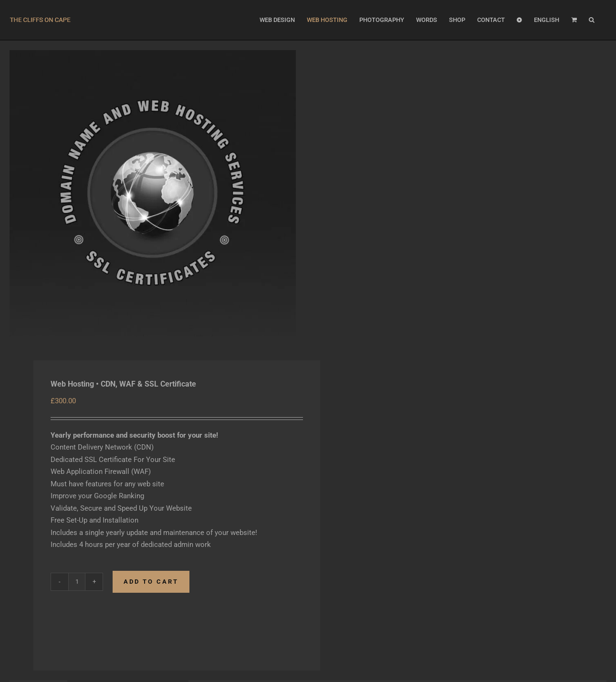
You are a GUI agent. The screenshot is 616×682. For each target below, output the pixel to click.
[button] (592, 20)
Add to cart (151, 582)
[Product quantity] (77, 582)
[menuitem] (547, 20)
